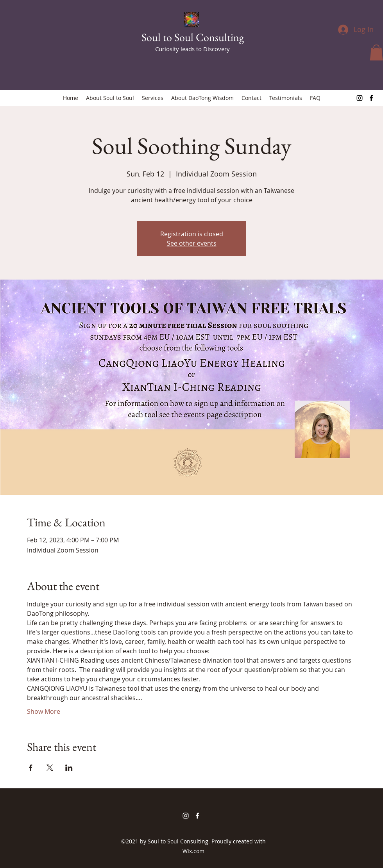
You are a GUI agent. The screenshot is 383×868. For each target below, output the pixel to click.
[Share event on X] (50, 768)
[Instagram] (360, 98)
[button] (376, 53)
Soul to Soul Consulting (193, 37)
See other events (192, 243)
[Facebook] (371, 98)
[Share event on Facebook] (31, 768)
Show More (44, 711)
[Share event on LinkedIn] (69, 768)
